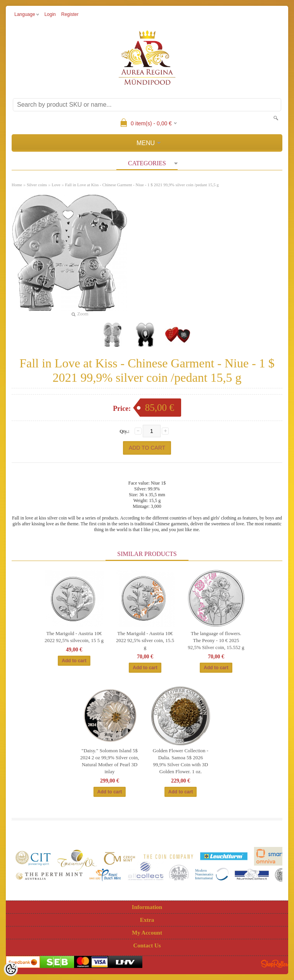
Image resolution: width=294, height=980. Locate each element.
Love (56, 185)
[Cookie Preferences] (11, 969)
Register (70, 14)
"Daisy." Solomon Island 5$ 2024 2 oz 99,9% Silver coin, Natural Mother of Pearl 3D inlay (110, 761)
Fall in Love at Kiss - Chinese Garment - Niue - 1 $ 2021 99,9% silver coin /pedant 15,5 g (142, 185)
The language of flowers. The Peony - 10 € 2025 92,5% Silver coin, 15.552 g (216, 640)
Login (50, 14)
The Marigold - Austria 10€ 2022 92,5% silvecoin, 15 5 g (74, 637)
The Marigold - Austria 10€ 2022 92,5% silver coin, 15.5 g (145, 640)
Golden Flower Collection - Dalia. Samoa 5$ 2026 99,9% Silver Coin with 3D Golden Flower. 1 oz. (181, 761)
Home (17, 185)
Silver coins (37, 185)
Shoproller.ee (275, 964)
